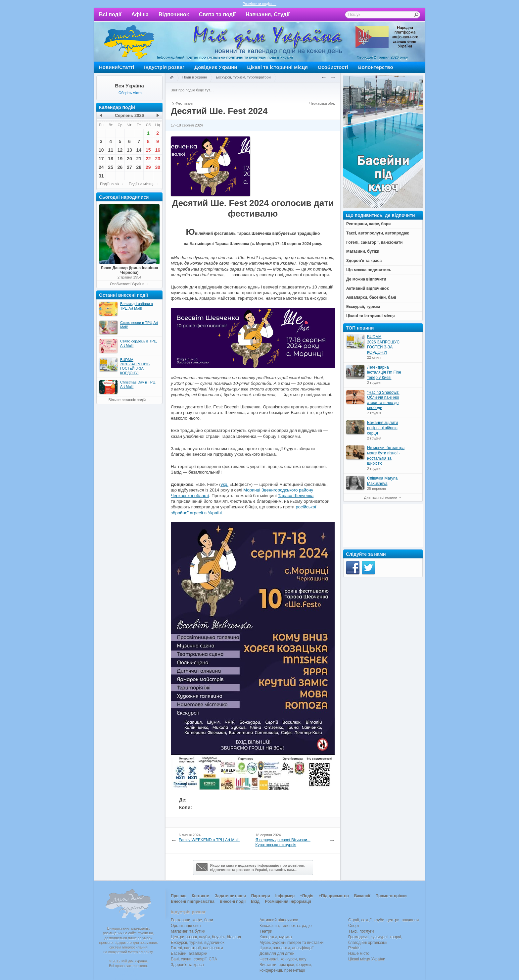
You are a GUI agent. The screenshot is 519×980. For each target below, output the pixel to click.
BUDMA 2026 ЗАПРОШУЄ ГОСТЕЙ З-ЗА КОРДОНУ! (383, 345)
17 (101, 159)
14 (139, 150)
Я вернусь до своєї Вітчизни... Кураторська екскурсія (283, 843)
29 (148, 167)
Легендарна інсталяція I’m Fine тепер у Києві (384, 372)
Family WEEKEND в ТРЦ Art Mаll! (209, 840)
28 (139, 167)
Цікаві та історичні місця (278, 67)
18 (111, 159)
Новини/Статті (117, 67)
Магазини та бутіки (188, 931)
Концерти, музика (276, 937)
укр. (225, 484)
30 (158, 167)
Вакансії (362, 896)
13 (129, 150)
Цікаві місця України (367, 959)
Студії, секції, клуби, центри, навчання (383, 920)
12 (120, 150)
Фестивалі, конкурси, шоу (283, 959)
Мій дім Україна (129, 42)
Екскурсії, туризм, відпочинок (198, 943)
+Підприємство (334, 896)
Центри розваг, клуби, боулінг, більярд (206, 937)
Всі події (110, 14)
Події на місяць (142, 184)
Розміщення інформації (288, 902)
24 (101, 167)
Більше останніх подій (127, 400)
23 (158, 159)
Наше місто (359, 954)
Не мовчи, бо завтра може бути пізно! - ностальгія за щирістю (386, 456)
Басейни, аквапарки (189, 954)
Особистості (333, 67)
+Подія (307, 896)
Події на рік (109, 184)
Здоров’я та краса (187, 965)
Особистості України (127, 284)
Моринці (252, 490)
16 (158, 150)
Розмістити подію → (259, 4)
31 (101, 176)
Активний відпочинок (279, 920)
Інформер (285, 896)
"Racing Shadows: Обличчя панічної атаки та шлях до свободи (383, 400)
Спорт (354, 926)
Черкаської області (190, 496)
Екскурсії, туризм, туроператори (243, 77)
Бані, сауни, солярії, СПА (194, 959)
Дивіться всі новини (381, 497)
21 (139, 159)
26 (120, 167)
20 (129, 159)
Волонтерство (376, 67)
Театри (266, 931)
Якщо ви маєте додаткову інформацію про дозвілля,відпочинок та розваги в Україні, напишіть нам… (251, 867)
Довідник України (216, 67)
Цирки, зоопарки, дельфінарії (286, 948)
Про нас (179, 896)
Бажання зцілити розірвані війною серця (382, 428)
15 (148, 150)
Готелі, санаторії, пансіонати (197, 948)
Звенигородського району (287, 490)
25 (111, 167)
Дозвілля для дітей (277, 954)
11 (111, 150)
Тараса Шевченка (296, 496)
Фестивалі (184, 103)
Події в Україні (195, 77)
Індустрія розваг (164, 67)
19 (120, 159)
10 (101, 150)
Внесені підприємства (193, 902)
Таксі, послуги (361, 931)
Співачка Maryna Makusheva (382, 481)
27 (129, 167)
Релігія (354, 948)
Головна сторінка (171, 78)
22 (148, 159)
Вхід (255, 902)
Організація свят (186, 926)
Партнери (261, 896)
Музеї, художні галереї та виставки (291, 943)
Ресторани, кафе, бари (192, 920)
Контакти (201, 896)
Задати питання (230, 896)
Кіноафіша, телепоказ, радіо (286, 926)
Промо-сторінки (391, 896)
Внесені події (233, 902)
